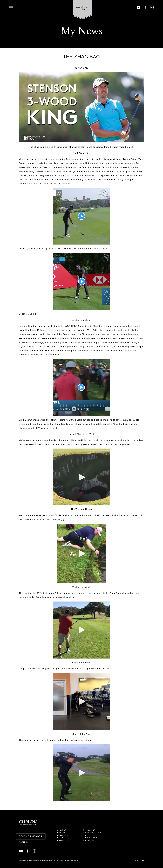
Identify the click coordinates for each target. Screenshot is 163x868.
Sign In (24, 842)
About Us (62, 830)
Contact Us (63, 840)
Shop (85, 835)
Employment (89, 830)
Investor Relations (92, 833)
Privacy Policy (90, 838)
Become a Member (31, 836)
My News (61, 833)
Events (61, 838)
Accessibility (89, 840)
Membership (63, 835)
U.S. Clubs (140, 861)
